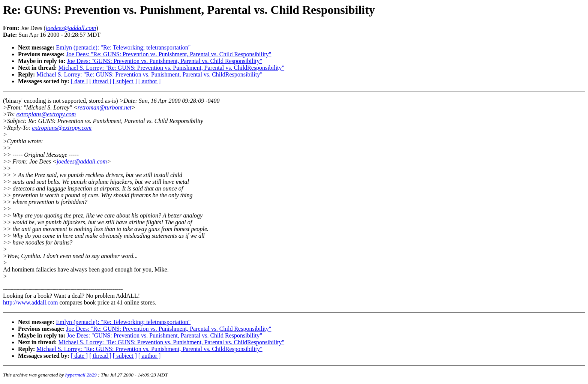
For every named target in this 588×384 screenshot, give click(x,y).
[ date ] (79, 81)
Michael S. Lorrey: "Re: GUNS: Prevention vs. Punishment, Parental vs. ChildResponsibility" (171, 68)
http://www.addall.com (31, 302)
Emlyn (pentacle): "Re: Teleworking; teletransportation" (123, 47)
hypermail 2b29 (81, 375)
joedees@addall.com (82, 161)
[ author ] (150, 81)
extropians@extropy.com (46, 114)
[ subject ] (125, 81)
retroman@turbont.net (105, 107)
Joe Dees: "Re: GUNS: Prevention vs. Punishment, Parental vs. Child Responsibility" (169, 54)
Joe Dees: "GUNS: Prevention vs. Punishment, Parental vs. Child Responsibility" (164, 61)
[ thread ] (100, 81)
